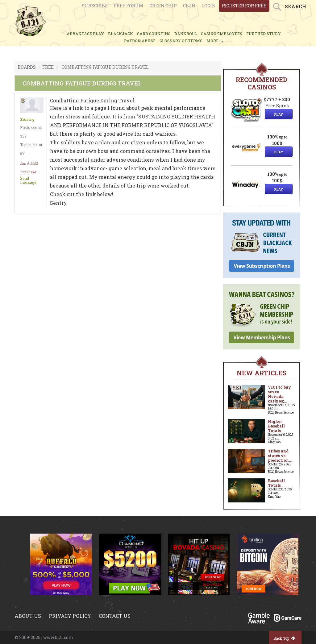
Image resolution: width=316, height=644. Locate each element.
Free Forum (129, 6)
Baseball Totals (276, 483)
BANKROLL (186, 34)
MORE (215, 41)
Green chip (163, 6)
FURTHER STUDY (264, 34)
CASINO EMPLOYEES (222, 34)
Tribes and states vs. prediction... (280, 456)
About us (28, 616)
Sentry (27, 120)
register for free (244, 6)
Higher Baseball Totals (276, 426)
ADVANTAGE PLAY (85, 34)
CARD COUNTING (154, 34)
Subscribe (95, 6)
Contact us (115, 616)
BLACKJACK (121, 34)
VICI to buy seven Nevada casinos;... (279, 394)
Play (279, 114)
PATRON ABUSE (140, 41)
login (209, 6)
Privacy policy (70, 616)
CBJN (189, 6)
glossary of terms (181, 41)
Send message (28, 180)
